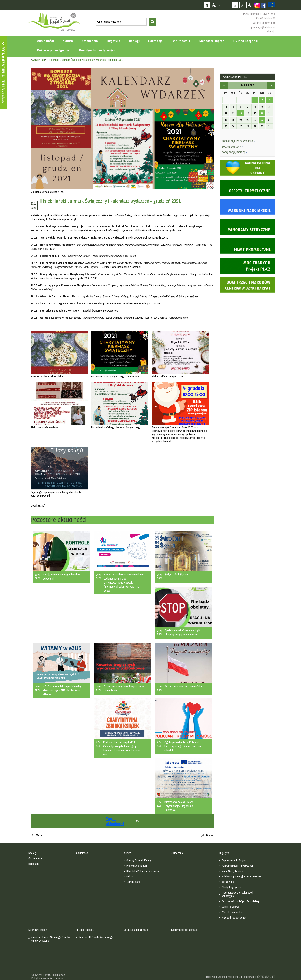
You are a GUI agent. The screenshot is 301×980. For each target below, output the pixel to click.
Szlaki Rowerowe (230, 907)
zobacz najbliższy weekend (239, 141)
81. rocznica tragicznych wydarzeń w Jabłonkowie (124, 688)
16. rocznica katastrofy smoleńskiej (184, 686)
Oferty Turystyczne (232, 887)
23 (262, 120)
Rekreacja (155, 41)
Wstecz (40, 835)
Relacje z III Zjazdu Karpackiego (96, 937)
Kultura (68, 41)
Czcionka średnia (242, 5)
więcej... (271, 31)
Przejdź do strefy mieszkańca (3, 73)
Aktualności (45, 41)
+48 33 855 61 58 (266, 23)
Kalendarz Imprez (212, 41)
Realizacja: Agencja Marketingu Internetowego (231, 977)
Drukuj (210, 835)
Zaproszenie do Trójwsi (234, 860)
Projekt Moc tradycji (137, 866)
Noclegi (134, 41)
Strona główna (207, 5)
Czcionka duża (249, 5)
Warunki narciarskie (232, 912)
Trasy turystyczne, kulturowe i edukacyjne (237, 894)
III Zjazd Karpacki (245, 41)
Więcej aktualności (115, 821)
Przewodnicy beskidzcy (234, 918)
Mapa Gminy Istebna (232, 871)
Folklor (130, 876)
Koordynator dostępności (97, 50)
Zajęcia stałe (133, 882)
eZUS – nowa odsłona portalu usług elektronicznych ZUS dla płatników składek (62, 690)
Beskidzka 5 (228, 882)
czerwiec (271, 86)
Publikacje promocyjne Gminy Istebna (241, 876)
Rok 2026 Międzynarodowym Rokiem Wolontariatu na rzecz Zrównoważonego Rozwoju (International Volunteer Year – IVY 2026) (124, 582)
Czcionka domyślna (235, 5)
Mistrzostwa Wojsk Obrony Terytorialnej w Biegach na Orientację (179, 806)
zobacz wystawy (233, 146)
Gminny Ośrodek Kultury (139, 860)
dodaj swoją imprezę (235, 152)
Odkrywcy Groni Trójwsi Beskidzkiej (240, 901)
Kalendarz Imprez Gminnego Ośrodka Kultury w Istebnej (51, 939)
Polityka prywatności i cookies (47, 978)
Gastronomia (181, 41)
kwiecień (224, 86)
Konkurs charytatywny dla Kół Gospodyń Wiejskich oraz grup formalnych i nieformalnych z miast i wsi (123, 748)
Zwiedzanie (90, 41)
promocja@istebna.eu (263, 27)
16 (262, 113)
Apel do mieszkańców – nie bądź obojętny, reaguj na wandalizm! (183, 632)
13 (241, 113)
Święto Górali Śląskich (177, 574)
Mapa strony (221, 5)
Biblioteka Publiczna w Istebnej (143, 871)
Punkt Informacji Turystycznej (237, 866)
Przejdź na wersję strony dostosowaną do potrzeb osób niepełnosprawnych (214, 5)
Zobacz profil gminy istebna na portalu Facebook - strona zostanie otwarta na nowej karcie (264, 5)
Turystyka (113, 41)
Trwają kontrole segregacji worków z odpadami (63, 576)
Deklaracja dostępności (54, 50)
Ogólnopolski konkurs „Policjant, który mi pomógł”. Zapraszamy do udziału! (183, 746)
